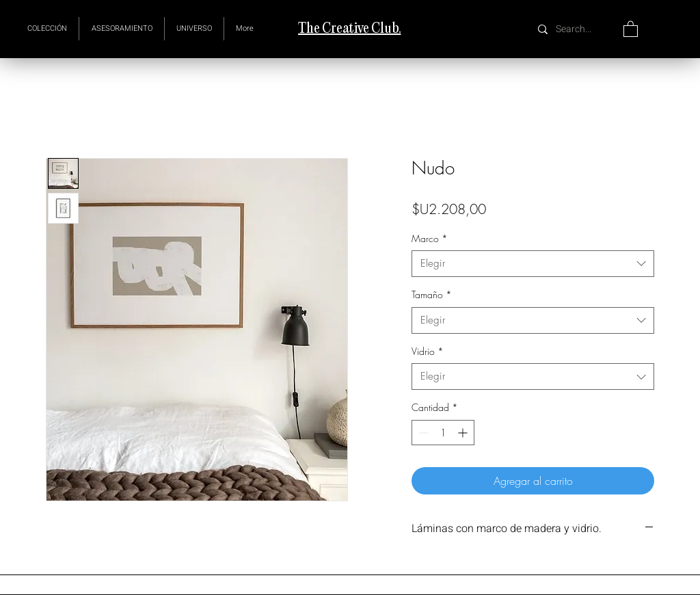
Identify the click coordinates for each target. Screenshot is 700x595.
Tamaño (432, 294)
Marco (430, 238)
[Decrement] (422, 433)
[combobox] (533, 264)
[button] (194, 29)
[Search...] (575, 29)
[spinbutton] (443, 433)
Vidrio (428, 351)
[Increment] (464, 433)
